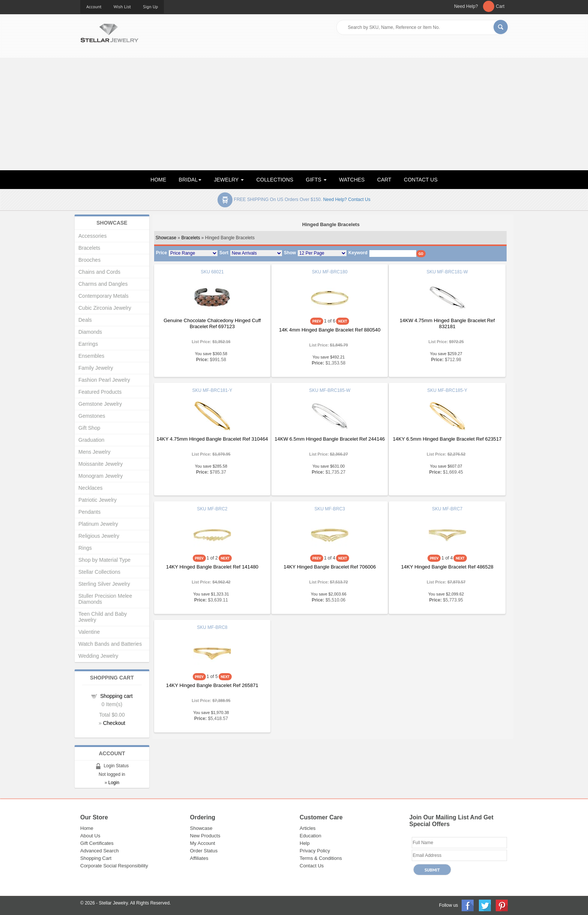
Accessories (92, 236)
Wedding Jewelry (98, 656)
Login (114, 783)
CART (384, 180)
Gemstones (92, 416)
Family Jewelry (96, 368)
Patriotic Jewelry (97, 500)
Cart (500, 6)
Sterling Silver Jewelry (104, 584)
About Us (90, 836)
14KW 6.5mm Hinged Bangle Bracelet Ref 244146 (330, 439)
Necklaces (91, 488)
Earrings (88, 344)
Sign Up (150, 7)
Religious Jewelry (99, 536)
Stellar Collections (99, 572)
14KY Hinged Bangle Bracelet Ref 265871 (212, 685)
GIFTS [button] (316, 180)
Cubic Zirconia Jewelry (105, 308)
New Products (205, 836)
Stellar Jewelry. (114, 903)
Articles (308, 828)
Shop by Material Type (104, 560)
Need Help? (466, 6)
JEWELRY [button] (229, 180)
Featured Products (100, 392)
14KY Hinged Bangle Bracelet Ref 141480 (212, 567)
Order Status (204, 851)
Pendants (89, 512)
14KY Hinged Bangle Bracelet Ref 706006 (330, 567)
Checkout (114, 723)
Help (305, 843)
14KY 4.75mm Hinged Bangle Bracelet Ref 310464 (212, 439)
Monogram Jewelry (100, 476)
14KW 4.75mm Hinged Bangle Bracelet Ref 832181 (447, 323)
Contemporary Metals (103, 296)
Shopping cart (116, 696)
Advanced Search (100, 851)
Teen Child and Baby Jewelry (103, 617)
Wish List (122, 7)
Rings (85, 548)
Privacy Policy (315, 851)
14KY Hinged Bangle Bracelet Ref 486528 (447, 567)
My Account (203, 843)
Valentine (89, 632)
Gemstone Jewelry (100, 404)
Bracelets (190, 238)
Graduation (91, 440)
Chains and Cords (99, 272)
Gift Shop (89, 428)
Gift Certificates (97, 843)
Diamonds (90, 332)
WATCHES (352, 180)
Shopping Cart (96, 858)
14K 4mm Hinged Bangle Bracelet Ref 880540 (330, 330)
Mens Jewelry (94, 452)
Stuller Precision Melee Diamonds (105, 599)
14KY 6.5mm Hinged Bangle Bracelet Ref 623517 (447, 439)
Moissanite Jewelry (100, 464)
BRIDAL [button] (190, 180)
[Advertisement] (294, 114)
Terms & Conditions (321, 858)
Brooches (89, 260)
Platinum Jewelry (98, 524)
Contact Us (312, 866)
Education (310, 836)
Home (87, 828)
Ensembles (91, 356)
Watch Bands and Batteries (110, 644)
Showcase (166, 238)
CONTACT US (421, 180)
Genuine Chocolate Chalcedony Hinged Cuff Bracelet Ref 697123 (212, 323)
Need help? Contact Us (347, 199)
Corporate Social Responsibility (114, 866)
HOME (158, 180)
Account (94, 7)
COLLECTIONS (275, 180)
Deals (85, 320)
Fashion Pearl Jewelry (104, 380)
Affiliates (199, 858)
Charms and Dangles (103, 284)
